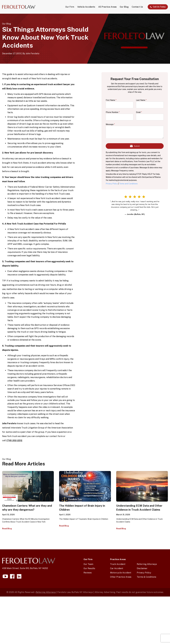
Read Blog (7, 529)
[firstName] (120, 105)
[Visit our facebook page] (12, 576)
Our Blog (124, 7)
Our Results (89, 568)
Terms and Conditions (128, 184)
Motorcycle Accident (121, 573)
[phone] (120, 117)
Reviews (88, 573)
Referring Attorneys (147, 564)
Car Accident (117, 568)
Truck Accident (118, 564)
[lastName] (150, 105)
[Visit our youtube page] (5, 576)
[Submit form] (135, 146)
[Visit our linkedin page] (19, 576)
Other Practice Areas (121, 577)
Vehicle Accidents (86, 7)
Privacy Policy (112, 184)
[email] (150, 117)
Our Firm (70, 7)
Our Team (88, 564)
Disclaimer (142, 568)
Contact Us (137, 7)
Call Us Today (158, 7)
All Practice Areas (107, 7)
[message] (135, 132)
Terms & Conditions (146, 577)
